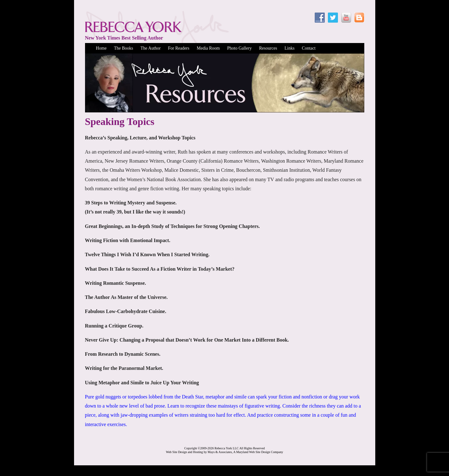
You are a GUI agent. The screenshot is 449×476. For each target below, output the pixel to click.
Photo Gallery (239, 48)
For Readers (179, 48)
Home (101, 48)
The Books (123, 48)
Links (290, 48)
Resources (268, 48)
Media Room (208, 48)
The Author (151, 48)
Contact (309, 48)
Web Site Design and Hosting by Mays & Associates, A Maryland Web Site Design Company (224, 452)
